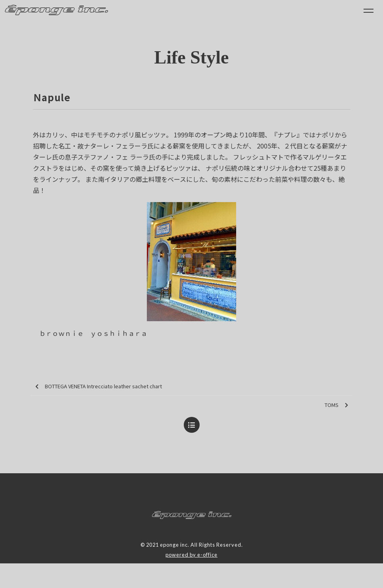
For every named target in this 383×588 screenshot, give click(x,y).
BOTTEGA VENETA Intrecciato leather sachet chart (99, 387)
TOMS (336, 405)
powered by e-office (191, 555)
